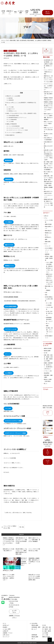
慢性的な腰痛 (47, 351)
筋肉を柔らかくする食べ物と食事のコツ (48, 94)
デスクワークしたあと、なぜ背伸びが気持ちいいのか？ (48, 87)
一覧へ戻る (21, 527)
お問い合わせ (48, 462)
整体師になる (48, 233)
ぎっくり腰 (49, 303)
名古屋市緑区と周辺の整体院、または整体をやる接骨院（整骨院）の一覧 (48, 64)
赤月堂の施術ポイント (49, 337)
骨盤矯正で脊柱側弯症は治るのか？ (48, 99)
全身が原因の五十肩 (48, 143)
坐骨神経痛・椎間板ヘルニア (36, 628)
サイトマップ (6, 637)
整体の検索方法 (10, 135)
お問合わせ (14, 611)
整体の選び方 (48, 231)
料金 (15, 13)
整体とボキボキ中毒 (48, 147)
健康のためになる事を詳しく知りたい (49, 276)
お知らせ (46, 216)
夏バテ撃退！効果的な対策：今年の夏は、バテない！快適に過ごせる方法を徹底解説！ (48, 166)
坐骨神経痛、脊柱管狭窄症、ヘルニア (49, 319)
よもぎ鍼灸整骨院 (13, 120)
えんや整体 (11, 122)
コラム (46, 218)
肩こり (47, 235)
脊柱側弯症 (47, 373)
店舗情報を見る (48, 413)
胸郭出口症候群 (48, 348)
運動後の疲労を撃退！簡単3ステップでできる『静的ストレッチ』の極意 (48, 203)
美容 (46, 295)
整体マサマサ (12, 109)
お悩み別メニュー (10, 13)
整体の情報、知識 (14, 40)
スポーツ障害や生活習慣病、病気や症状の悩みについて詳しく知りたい (49, 267)
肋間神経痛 (34, 635)
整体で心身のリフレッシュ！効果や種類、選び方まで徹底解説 (34, 540)
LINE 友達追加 (48, 13)
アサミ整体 (11, 107)
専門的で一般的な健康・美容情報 (49, 258)
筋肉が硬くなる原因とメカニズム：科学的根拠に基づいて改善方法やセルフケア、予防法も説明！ (48, 155)
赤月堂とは (3, 13)
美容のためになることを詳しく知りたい (49, 282)
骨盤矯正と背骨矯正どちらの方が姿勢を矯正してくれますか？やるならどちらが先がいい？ (9, 541)
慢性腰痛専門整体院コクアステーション (18, 118)
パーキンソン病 (48, 371)
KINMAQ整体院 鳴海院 (14, 116)
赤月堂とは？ (6, 625)
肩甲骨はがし (48, 237)
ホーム (3, 40)
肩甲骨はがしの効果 (8, 570)
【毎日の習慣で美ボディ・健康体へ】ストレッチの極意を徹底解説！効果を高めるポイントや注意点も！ (21, 562)
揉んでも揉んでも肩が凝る (48, 173)
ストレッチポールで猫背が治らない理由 (10, 527)
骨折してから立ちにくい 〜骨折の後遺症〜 (48, 124)
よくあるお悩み (34, 623)
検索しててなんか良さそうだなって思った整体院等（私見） (22, 113)
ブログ (7, 40)
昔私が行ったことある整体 (13, 96)
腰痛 (46, 239)
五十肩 (46, 353)
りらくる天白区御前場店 (14, 126)
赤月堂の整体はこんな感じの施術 (49, 299)
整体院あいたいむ (13, 111)
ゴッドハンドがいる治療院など (14, 133)
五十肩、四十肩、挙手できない (49, 313)
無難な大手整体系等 (12, 124)
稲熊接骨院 (11, 100)
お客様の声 (27, 13)
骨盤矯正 (48, 290)
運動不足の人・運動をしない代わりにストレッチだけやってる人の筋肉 (48, 79)
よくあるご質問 (21, 13)
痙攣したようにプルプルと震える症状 (48, 130)
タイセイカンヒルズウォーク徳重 (16, 128)
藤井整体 (11, 98)
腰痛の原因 (48, 242)
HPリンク (8, 354)
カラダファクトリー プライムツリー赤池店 (18, 130)
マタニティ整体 (49, 308)
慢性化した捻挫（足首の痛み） (48, 380)
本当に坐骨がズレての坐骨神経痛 (48, 139)
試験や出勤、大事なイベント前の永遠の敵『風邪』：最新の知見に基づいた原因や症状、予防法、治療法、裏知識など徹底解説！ (48, 183)
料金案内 (5, 627)
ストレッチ (48, 246)
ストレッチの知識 (49, 221)
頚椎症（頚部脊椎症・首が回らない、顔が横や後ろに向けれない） (48, 366)
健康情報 (47, 254)
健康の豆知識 (48, 224)
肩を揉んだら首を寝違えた (48, 135)
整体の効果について (49, 227)
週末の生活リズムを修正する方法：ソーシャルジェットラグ (48, 194)
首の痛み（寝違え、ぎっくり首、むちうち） (49, 331)
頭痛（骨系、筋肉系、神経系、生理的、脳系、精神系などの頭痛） (48, 358)
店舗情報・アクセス (8, 633)
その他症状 (49, 305)
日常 (46, 293)
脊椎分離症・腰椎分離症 (48, 376)
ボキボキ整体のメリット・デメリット (49, 250)
